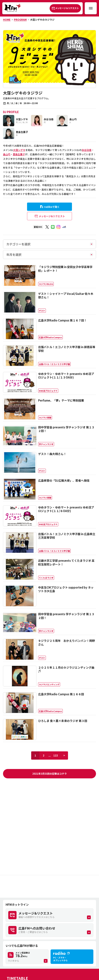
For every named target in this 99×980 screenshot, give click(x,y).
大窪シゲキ (19, 150)
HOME (7, 20)
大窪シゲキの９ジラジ (42, 20)
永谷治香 (87, 150)
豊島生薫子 (19, 154)
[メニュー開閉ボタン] (91, 8)
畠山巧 (7, 154)
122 (56, 755)
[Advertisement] (49, 886)
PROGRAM (20, 20)
